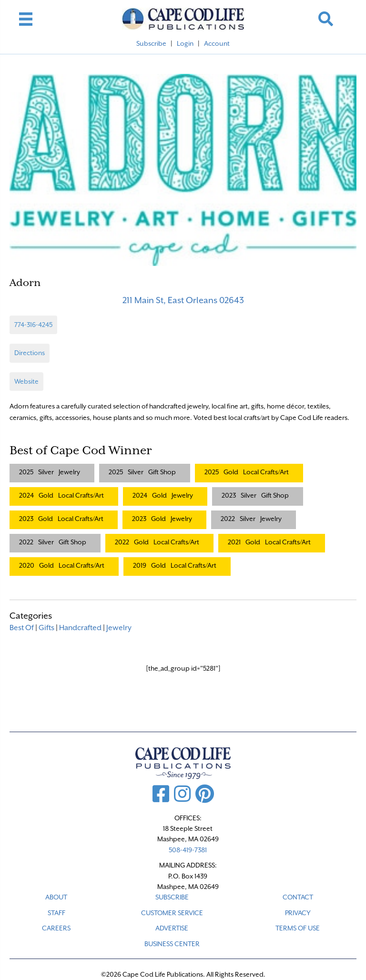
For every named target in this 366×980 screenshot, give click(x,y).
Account (217, 43)
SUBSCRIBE (172, 897)
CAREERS (56, 928)
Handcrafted (80, 628)
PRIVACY (298, 913)
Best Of (22, 628)
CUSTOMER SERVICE (172, 913)
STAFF (56, 913)
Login (185, 43)
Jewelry (119, 628)
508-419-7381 (188, 850)
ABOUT (56, 897)
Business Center (172, 944)
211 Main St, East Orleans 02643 (183, 300)
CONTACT (298, 897)
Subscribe (151, 43)
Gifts (46, 628)
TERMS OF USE (298, 928)
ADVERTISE (172, 928)
